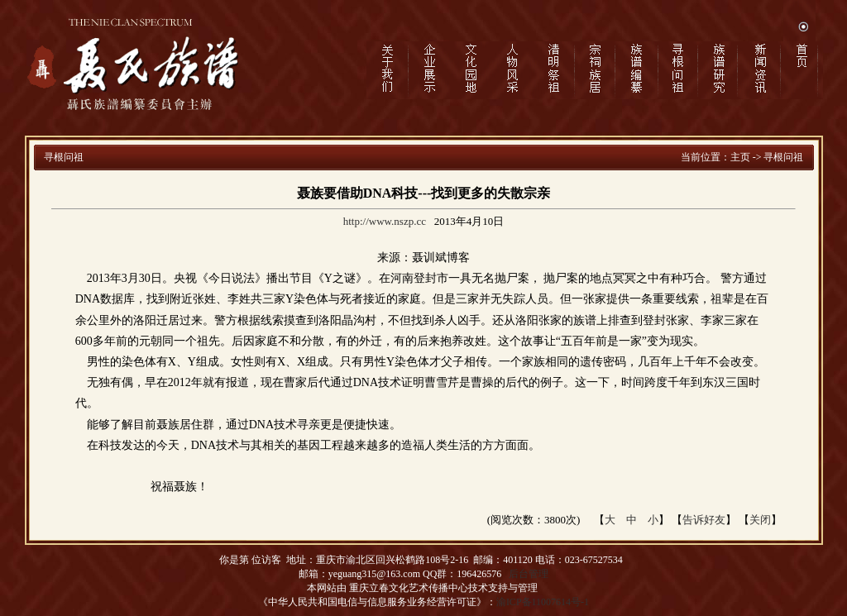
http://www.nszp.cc (385, 221)
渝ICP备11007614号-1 (543, 602)
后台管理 (529, 574)
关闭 (760, 520)
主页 (740, 157)
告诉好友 (704, 520)
